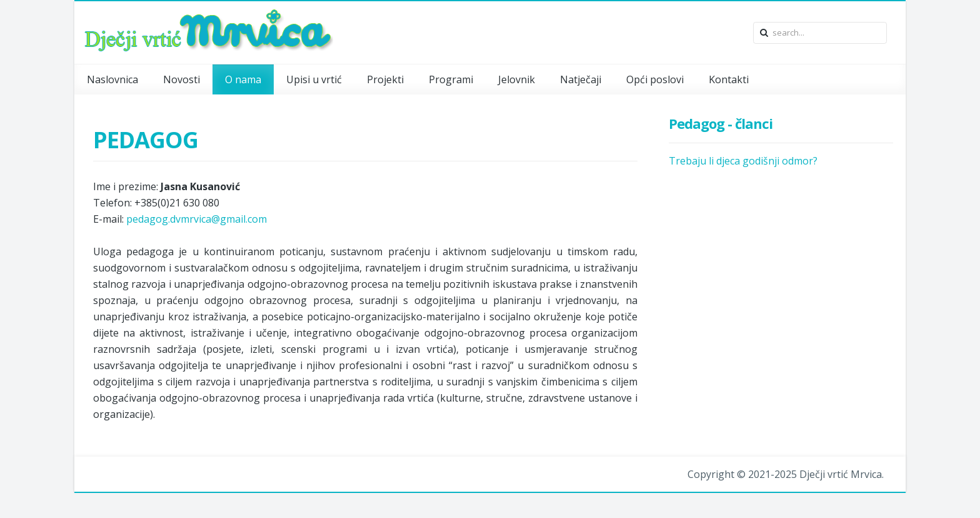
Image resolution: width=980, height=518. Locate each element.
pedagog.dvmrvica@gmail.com (197, 219)
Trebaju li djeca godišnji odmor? (743, 161)
